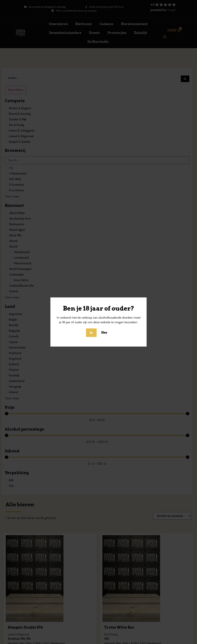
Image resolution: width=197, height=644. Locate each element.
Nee (104, 333)
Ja (91, 333)
